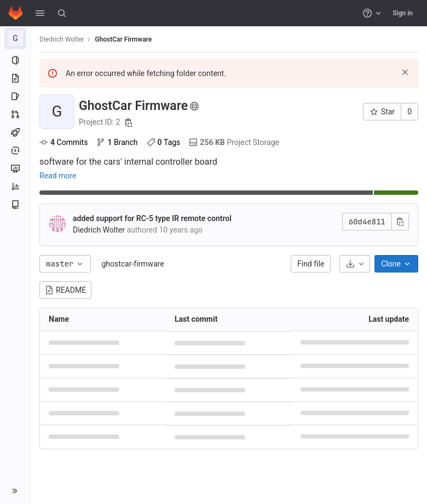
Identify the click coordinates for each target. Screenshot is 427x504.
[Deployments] (15, 150)
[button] (40, 13)
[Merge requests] (15, 114)
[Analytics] (15, 187)
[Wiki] (15, 205)
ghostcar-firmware (132, 264)
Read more (58, 176)
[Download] (355, 264)
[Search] (62, 13)
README (65, 290)
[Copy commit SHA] (400, 222)
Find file (311, 264)
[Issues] (15, 96)
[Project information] (15, 60)
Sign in (403, 13)
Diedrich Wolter (62, 39)
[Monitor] (15, 169)
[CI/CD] (15, 132)
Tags (164, 142)
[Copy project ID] (129, 123)
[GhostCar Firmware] (15, 38)
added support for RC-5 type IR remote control (152, 218)
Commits (64, 142)
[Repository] (15, 78)
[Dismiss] (405, 72)
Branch (117, 142)
